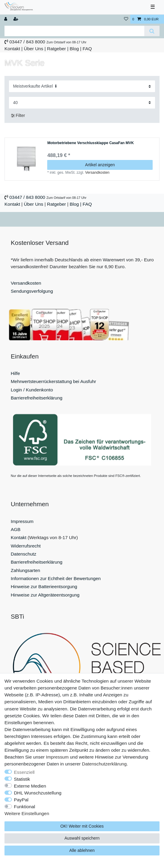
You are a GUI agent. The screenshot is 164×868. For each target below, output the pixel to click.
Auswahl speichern (82, 838)
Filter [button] (18, 116)
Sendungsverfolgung (32, 291)
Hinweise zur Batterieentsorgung (44, 586)
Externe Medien (30, 786)
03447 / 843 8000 (27, 42)
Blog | (75, 49)
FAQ (87, 49)
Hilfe (15, 373)
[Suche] (152, 31)
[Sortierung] (82, 86)
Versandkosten (97, 173)
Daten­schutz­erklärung (104, 764)
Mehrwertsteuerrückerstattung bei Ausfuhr (53, 381)
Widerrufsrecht (26, 546)
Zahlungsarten (25, 570)
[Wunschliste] (126, 19)
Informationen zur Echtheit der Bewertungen (56, 578)
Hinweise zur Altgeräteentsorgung (45, 595)
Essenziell (24, 772)
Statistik (22, 779)
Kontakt (12, 49)
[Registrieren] (16, 19)
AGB (16, 529)
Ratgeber (56, 49)
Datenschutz (24, 554)
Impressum (22, 521)
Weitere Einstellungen (27, 813)
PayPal (21, 800)
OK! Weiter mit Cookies (82, 826)
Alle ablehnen (82, 850)
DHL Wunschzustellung (38, 793)
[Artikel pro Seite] (82, 103)
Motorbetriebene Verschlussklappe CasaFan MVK (90, 143)
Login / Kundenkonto (32, 390)
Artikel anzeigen (100, 165)
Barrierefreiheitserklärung (37, 398)
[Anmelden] (6, 19)
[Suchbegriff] (74, 31)
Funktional (25, 807)
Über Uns (34, 49)
